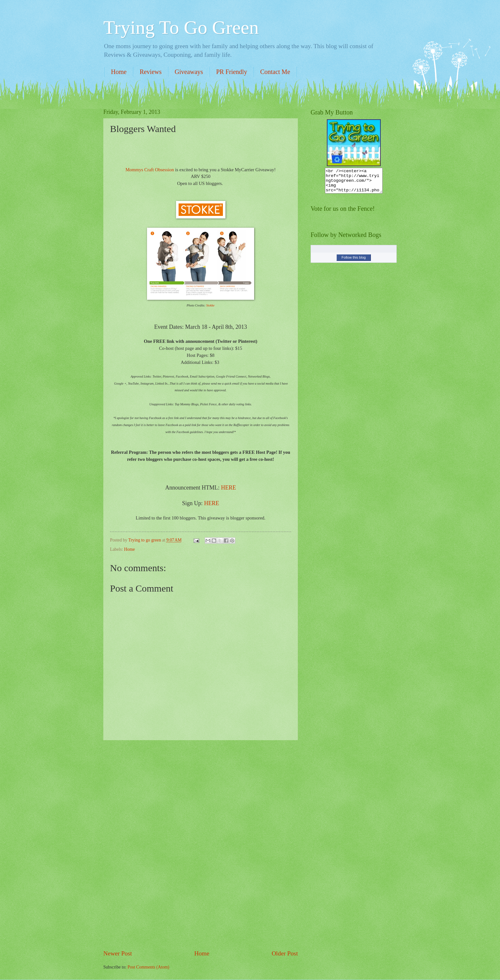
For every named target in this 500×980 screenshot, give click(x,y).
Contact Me (275, 72)
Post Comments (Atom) (148, 967)
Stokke (210, 305)
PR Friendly (232, 72)
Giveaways (189, 72)
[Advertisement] (201, 845)
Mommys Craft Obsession (150, 170)
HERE (228, 488)
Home (119, 72)
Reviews (151, 72)
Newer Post (118, 953)
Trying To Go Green (181, 27)
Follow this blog (354, 262)
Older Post (285, 953)
